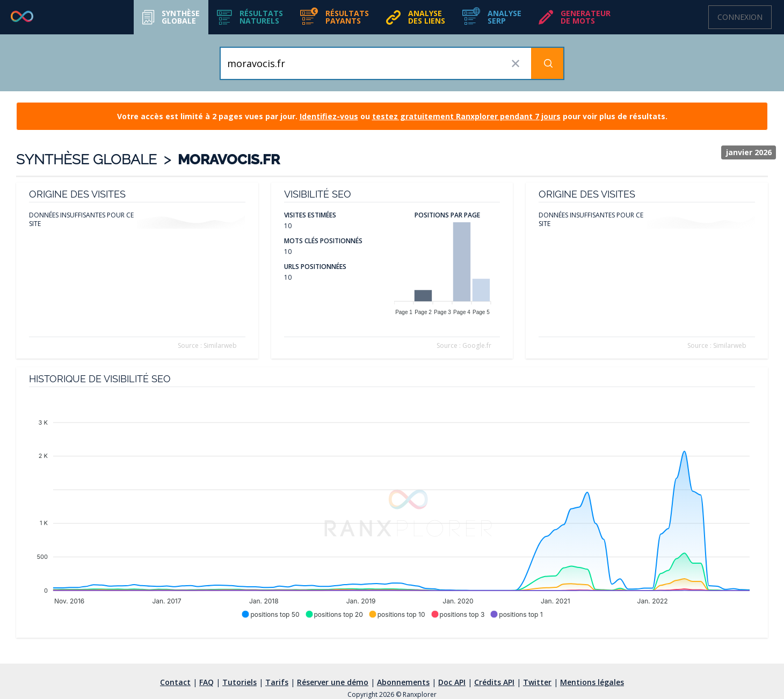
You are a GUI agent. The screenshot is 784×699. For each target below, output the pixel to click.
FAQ (206, 682)
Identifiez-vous (329, 116)
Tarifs (277, 682)
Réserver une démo (333, 682)
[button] (250, 17)
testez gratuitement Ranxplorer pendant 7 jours (466, 116)
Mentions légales (592, 682)
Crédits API (494, 682)
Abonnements (403, 682)
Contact (175, 682)
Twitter (537, 682)
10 (288, 226)
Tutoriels (239, 682)
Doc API (452, 682)
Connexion (740, 17)
